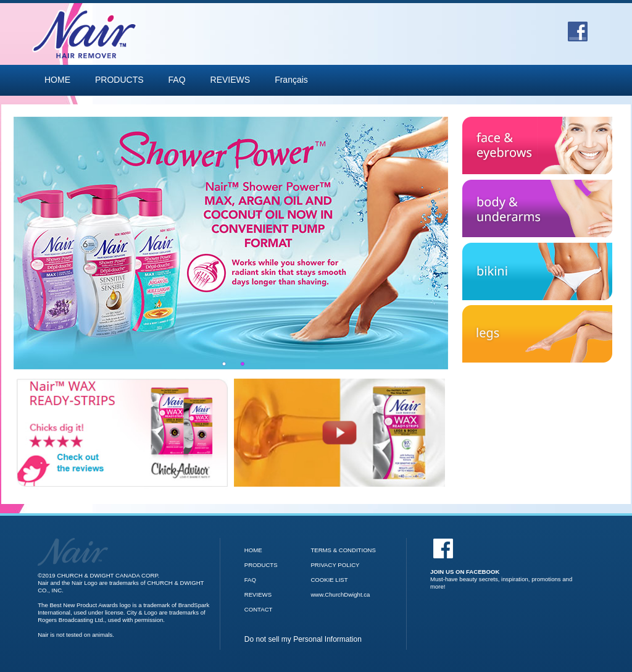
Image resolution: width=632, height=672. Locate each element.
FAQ (177, 80)
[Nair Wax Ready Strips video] (339, 433)
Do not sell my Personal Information (303, 639)
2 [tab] (243, 364)
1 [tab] (224, 364)
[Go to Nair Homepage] (73, 541)
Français (291, 80)
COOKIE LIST (329, 580)
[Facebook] (503, 564)
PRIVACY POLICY (335, 565)
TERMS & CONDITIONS (343, 550)
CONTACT (259, 609)
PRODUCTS (119, 80)
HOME (57, 80)
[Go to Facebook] (578, 27)
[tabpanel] (233, 243)
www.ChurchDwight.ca (340, 594)
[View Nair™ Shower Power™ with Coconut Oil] (233, 243)
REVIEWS (231, 80)
